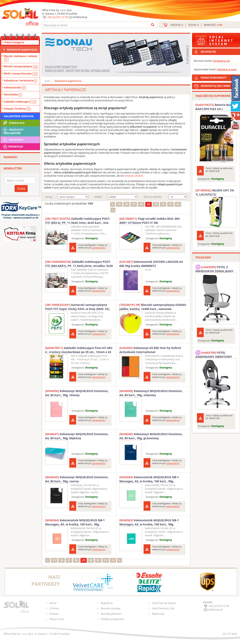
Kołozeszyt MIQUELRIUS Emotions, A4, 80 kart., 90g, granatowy (151, 436)
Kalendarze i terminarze (21, 81)
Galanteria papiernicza (22, 49)
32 (170, 204)
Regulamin (107, 603)
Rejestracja (158, 614)
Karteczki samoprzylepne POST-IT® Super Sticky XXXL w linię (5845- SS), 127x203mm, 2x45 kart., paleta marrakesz (78, 307)
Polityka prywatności (112, 619)
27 (134, 204)
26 (127, 204)
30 (156, 204)
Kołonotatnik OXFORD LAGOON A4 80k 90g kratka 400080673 (151, 264)
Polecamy (13, 140)
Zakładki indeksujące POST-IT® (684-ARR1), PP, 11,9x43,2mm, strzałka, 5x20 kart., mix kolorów (79, 264)
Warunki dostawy (111, 608)
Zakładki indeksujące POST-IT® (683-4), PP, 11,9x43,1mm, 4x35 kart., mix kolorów (78, 221)
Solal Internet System (164, 603)
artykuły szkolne (134, 176)
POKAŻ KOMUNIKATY (219, 77)
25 (119, 204)
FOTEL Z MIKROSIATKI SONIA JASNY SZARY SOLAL (214, 269)
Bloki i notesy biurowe (21, 74)
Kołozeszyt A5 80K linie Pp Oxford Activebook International (150, 350)
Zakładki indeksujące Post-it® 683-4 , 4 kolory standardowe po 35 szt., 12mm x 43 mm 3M (79, 350)
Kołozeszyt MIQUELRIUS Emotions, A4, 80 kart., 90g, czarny (77, 479)
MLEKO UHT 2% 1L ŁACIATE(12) (215, 192)
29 (149, 204)
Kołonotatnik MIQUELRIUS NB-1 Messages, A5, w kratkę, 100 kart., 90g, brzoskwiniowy (75, 522)
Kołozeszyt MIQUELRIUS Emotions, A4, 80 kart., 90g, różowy (77, 393)
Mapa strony (57, 619)
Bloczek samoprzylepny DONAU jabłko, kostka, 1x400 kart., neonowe (153, 307)
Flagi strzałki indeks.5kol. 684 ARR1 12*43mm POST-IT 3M (150, 221)
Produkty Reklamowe (13, 131)
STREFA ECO (13, 123)
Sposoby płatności (111, 614)
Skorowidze (13, 95)
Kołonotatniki (15, 88)
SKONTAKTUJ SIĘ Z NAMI (215, 86)
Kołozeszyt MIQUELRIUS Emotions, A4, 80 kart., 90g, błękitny (77, 436)
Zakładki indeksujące (20, 102)
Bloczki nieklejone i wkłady (21, 58)
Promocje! (13, 146)
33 (178, 204)
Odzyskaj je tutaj (227, 69)
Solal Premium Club (163, 608)
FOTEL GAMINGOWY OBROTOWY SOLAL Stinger (214, 354)
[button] (53, 55)
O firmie (54, 608)
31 (163, 204)
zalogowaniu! (99, 248)
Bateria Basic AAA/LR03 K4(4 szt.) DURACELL (214, 107)
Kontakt (54, 614)
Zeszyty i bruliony (17, 109)
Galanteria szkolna (19, 116)
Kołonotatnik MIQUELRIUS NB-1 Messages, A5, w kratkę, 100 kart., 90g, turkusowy (149, 522)
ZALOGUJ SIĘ (208, 52)
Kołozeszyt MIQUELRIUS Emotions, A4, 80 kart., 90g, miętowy (151, 393)
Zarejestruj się (222, 61)
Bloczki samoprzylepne (21, 66)
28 (141, 204)
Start (47, 81)
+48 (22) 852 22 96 (57, 17)
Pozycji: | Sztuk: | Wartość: (196, 25)
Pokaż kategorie (14, 42)
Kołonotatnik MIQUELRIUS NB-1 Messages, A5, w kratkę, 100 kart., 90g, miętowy (149, 479)
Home (53, 603)
